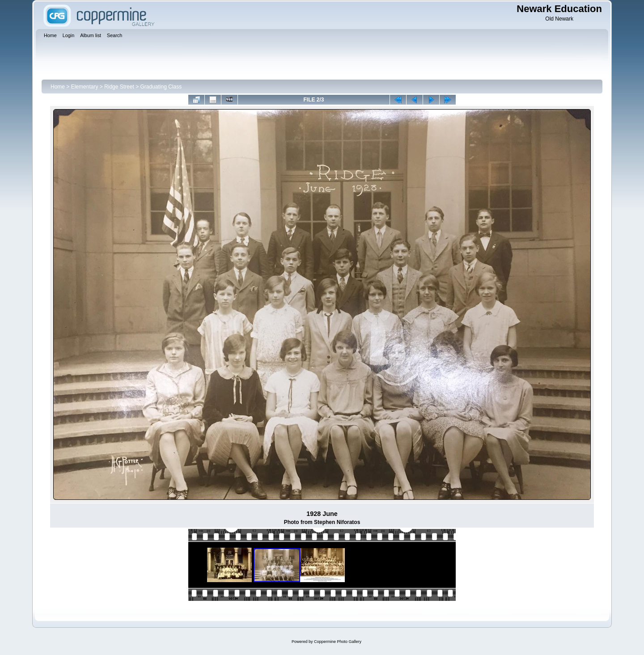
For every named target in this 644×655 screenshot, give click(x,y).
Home (58, 87)
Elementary (85, 87)
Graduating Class (161, 87)
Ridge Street (119, 87)
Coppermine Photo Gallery (338, 642)
